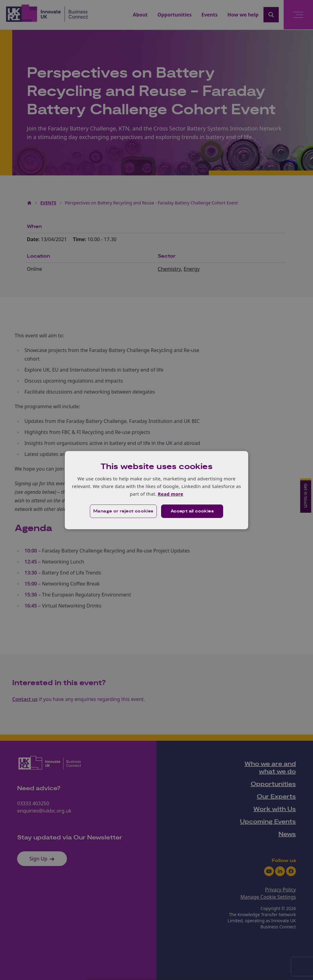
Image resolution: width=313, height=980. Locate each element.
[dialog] (156, 490)
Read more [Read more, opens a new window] (170, 494)
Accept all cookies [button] (192, 511)
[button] (123, 511)
